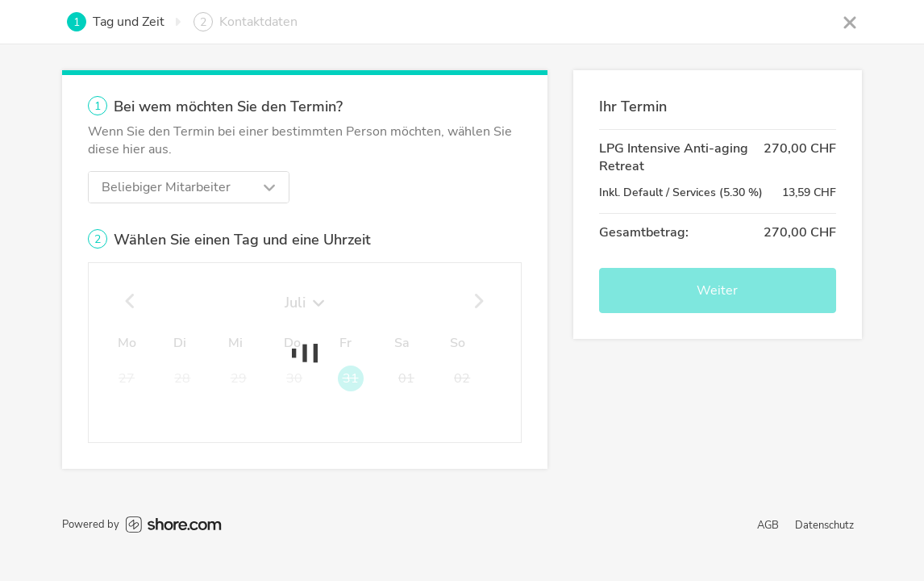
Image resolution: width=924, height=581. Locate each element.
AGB (768, 525)
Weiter (717, 290)
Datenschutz (824, 525)
